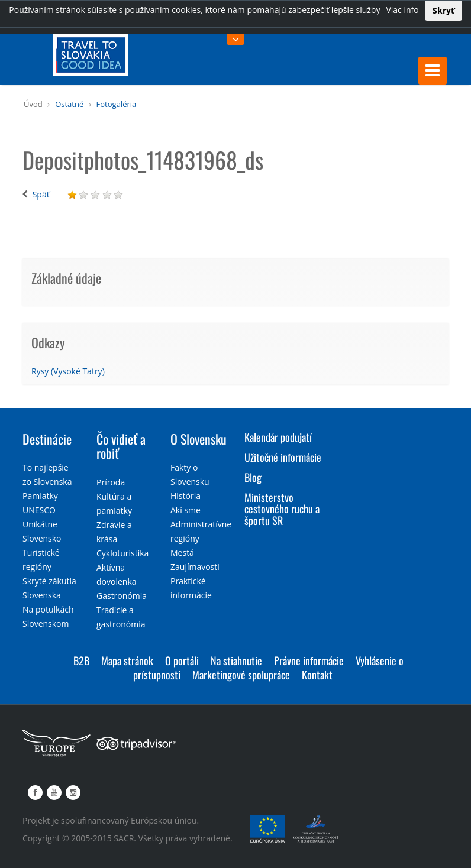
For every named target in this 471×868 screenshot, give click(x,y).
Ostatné (69, 104)
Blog (253, 477)
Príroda (111, 482)
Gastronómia (122, 596)
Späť (41, 194)
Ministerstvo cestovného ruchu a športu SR (282, 509)
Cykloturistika (122, 553)
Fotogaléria (117, 104)
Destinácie (47, 439)
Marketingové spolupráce (241, 675)
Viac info (402, 10)
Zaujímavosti (195, 567)
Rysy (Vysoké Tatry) (68, 371)
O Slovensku (199, 439)
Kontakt (317, 675)
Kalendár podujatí (278, 437)
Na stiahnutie (236, 660)
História (186, 496)
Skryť (443, 10)
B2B (81, 660)
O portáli (182, 660)
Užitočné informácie (283, 457)
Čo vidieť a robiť (121, 446)
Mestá (182, 553)
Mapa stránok (127, 660)
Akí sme (186, 510)
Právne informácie (309, 660)
